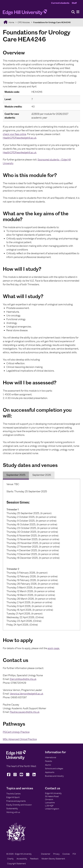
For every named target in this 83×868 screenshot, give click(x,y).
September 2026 (42, 475)
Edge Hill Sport (13, 797)
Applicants (50, 772)
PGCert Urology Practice (16, 732)
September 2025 (16, 475)
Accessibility (22, 859)
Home (11, 22)
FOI (74, 854)
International (51, 757)
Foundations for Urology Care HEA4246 (52, 22)
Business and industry (54, 776)
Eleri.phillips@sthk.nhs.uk (23, 679)
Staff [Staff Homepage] (74, 3)
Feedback (34, 859)
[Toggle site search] (73, 12)
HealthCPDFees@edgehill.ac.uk (20, 138)
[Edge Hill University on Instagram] (15, 776)
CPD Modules (24, 22)
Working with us (13, 812)
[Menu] (78, 12)
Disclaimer (46, 854)
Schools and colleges (54, 768)
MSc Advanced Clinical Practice (20, 739)
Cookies (66, 854)
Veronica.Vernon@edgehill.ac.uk (27, 694)
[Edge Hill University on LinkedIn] (34, 776)
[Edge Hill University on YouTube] (21, 776)
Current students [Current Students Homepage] (60, 3)
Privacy (56, 854)
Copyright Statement (16, 864)
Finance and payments (16, 801)
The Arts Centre (13, 794)
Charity (10, 859)
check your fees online (15, 134)
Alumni (48, 765)
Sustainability (12, 808)
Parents (48, 761)
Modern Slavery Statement (53, 859)
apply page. (54, 648)
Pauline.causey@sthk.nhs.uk (25, 712)
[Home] (25, 13)
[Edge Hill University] (16, 759)
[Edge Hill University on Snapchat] (28, 776)
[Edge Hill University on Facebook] (9, 776)
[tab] (16, 475)
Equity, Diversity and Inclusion (19, 805)
